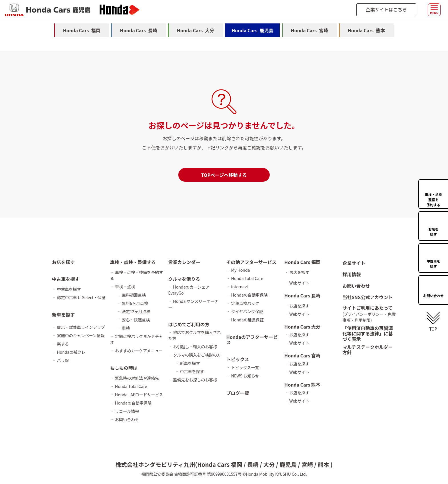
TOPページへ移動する (224, 175)
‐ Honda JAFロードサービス (137, 395)
